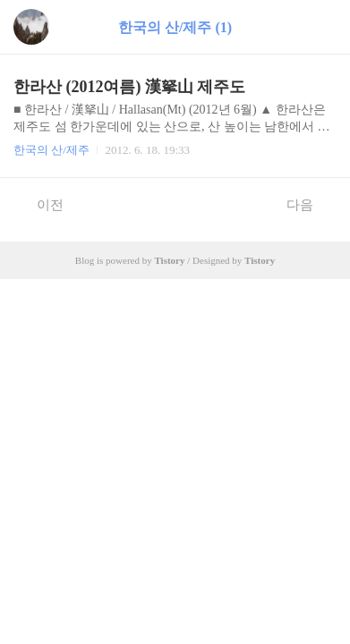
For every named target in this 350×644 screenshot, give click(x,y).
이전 (41, 204)
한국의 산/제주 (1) (175, 27)
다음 (309, 204)
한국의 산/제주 (51, 150)
